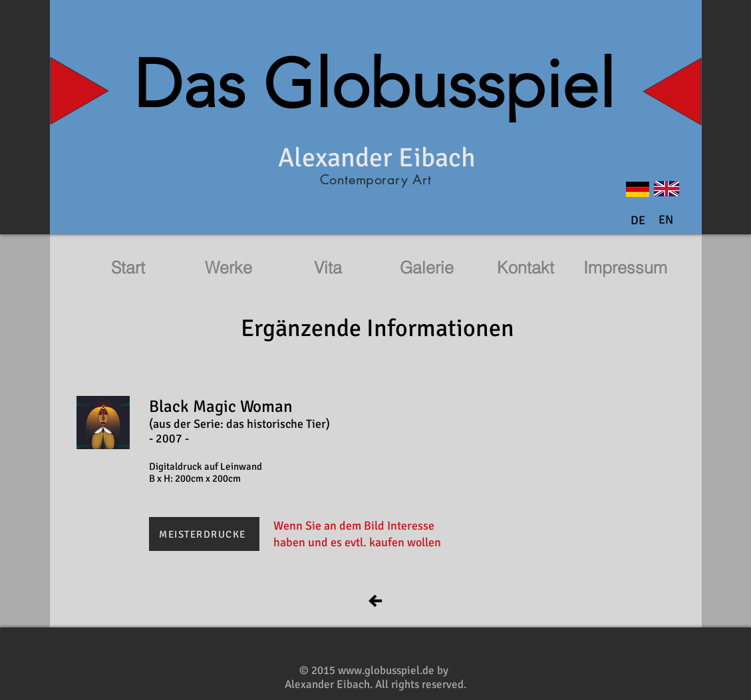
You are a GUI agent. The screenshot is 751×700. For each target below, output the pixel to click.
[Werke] (229, 268)
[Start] (128, 268)
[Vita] (328, 268)
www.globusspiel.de (386, 670)
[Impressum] (625, 268)
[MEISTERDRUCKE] (204, 534)
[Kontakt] (526, 268)
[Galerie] (427, 268)
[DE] (638, 221)
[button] (666, 220)
